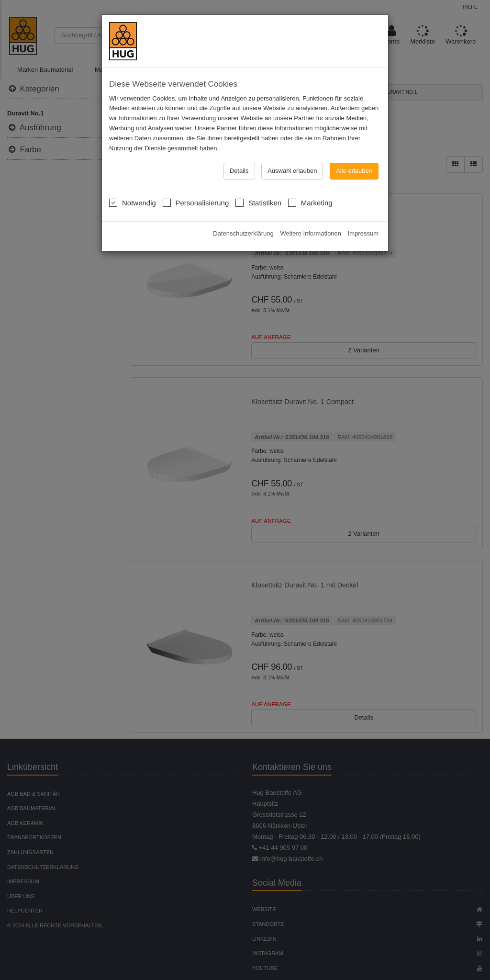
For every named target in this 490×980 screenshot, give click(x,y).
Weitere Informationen (311, 218)
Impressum (363, 218)
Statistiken (258, 186)
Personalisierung (196, 186)
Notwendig (133, 186)
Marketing (310, 186)
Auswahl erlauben (292, 156)
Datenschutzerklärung (243, 218)
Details (239, 156)
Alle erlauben (354, 156)
